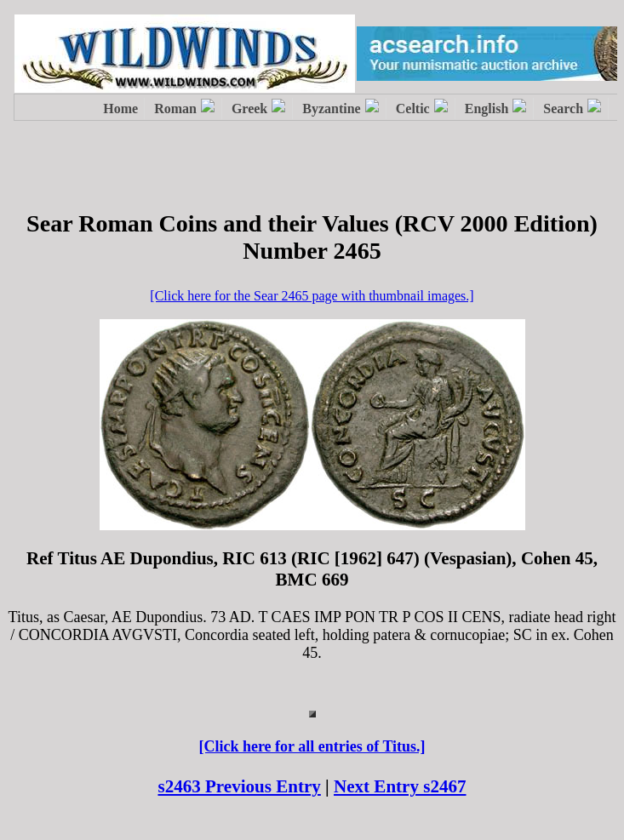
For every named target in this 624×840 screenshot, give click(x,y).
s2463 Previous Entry (239, 786)
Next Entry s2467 (400, 786)
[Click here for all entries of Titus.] (312, 746)
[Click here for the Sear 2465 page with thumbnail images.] (312, 296)
